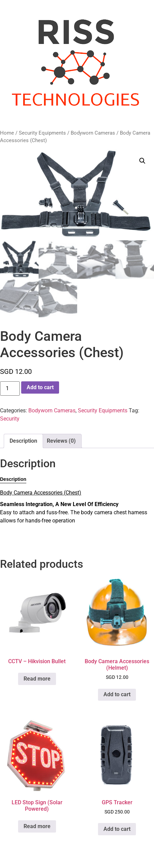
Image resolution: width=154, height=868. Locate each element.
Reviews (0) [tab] (61, 441)
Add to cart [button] (117, 694)
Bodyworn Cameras (93, 133)
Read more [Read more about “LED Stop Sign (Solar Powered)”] (37, 826)
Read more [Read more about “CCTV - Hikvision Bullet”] (37, 679)
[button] (142, 161)
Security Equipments (42, 133)
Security (10, 419)
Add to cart (40, 387)
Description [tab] (23, 441)
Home (7, 133)
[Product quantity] (10, 389)
